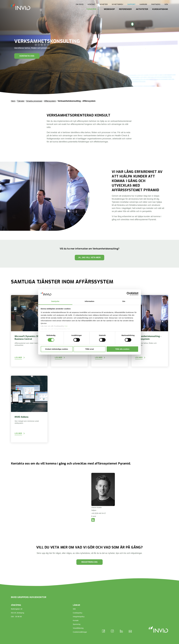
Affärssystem (50, 101)
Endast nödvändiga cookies (57, 349)
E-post (94, 516)
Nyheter (104, 4)
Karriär (143, 4)
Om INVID (80, 4)
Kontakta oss (27, 56)
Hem (13, 101)
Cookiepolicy (78, 613)
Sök (166, 4)
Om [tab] (124, 301)
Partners (156, 4)
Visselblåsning (78, 628)
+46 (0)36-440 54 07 (99, 513)
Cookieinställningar (80, 632)
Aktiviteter (142, 9)
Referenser (125, 9)
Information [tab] (89, 301)
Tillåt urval (90, 349)
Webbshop (109, 9)
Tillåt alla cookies (122, 349)
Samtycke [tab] (55, 301)
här (66, 326)
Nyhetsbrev (118, 4)
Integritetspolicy (79, 617)
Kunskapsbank (160, 9)
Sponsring (77, 624)
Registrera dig (89, 562)
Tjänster (91, 9)
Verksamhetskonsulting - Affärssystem (77, 101)
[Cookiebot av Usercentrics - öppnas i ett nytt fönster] (128, 294)
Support (131, 4)
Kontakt (92, 4)
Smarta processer (34, 101)
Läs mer (18, 357)
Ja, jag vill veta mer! (90, 257)
